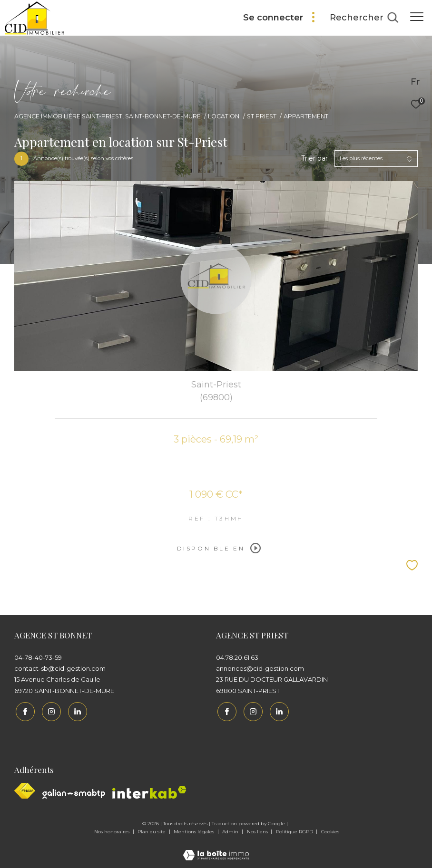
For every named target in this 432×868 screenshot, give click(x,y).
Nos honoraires (113, 831)
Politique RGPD (295, 831)
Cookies (330, 831)
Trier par (314, 159)
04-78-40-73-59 (38, 657)
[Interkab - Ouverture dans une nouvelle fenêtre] (149, 791)
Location (224, 116)
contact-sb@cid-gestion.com (60, 668)
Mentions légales (195, 831)
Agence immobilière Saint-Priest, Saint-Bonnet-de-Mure (108, 116)
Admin (231, 831)
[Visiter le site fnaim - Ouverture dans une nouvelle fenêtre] (25, 790)
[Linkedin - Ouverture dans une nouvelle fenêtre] (76, 710)
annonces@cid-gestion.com (260, 668)
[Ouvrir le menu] (417, 17)
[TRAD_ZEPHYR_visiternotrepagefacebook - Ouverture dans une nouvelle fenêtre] (24, 710)
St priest (262, 116)
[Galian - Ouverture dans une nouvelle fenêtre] (74, 793)
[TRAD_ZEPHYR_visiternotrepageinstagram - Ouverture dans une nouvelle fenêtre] (50, 710)
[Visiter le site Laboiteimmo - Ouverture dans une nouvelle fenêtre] (216, 848)
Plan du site (152, 831)
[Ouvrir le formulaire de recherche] (364, 18)
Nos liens (258, 831)
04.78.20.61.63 (237, 657)
